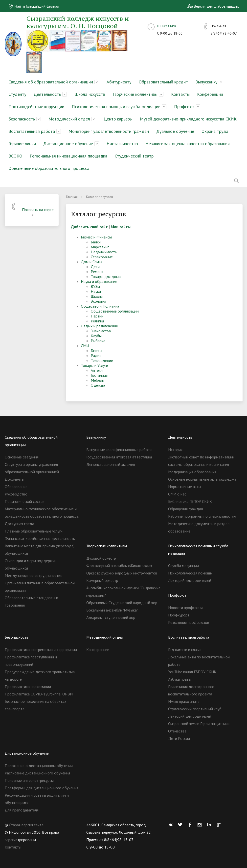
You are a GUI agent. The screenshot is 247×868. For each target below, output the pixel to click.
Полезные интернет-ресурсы (29, 780)
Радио (96, 355)
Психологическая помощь (190, 573)
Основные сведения (22, 457)
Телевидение (102, 360)
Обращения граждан (186, 509)
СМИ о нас (177, 494)
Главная (72, 197)
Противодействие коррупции (36, 107)
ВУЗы (95, 286)
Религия (97, 321)
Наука (96, 291)
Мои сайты (121, 227)
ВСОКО (15, 156)
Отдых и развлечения (99, 326)
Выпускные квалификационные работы (119, 450)
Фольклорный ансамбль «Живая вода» (119, 566)
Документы (14, 479)
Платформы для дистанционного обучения (41, 788)
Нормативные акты (185, 487)
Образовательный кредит (163, 82)
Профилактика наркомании (28, 687)
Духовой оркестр (101, 558)
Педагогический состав (25, 501)
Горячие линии (22, 144)
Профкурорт (179, 615)
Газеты (96, 351)
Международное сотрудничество (34, 575)
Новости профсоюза (186, 608)
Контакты (180, 94)
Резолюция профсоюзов (189, 622)
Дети (95, 267)
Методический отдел (69, 119)
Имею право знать (184, 701)
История (175, 450)
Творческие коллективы (135, 94)
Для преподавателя (22, 810)
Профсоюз (184, 107)
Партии (97, 316)
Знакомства (101, 331)
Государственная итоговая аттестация (119, 457)
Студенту (17, 94)
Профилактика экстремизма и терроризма (41, 650)
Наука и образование (99, 281)
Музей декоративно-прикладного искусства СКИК (188, 119)
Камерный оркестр (102, 580)
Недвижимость (104, 252)
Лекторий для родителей (190, 580)
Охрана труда (215, 131)
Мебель (97, 380)
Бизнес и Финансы (96, 237)
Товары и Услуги (94, 365)
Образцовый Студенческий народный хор (122, 603)
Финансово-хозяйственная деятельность (40, 538)
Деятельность (47, 94)
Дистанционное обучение (68, 144)
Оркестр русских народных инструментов (122, 573)
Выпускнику (206, 82)
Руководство (16, 494)
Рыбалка (98, 341)
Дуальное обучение (175, 131)
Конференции (210, 94)
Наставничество (122, 144)
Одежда (98, 385)
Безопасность (22, 119)
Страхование (102, 257)
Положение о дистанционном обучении (39, 766)
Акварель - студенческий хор (111, 617)
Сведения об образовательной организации (51, 82)
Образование (16, 487)
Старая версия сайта (26, 825)
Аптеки (97, 370)
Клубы (96, 336)
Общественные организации (115, 311)
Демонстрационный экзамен (111, 464)
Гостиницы (100, 375)
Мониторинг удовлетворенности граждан (109, 131)
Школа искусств (90, 94)
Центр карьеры (118, 119)
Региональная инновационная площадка (68, 156)
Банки (96, 242)
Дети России (179, 738)
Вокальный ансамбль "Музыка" (112, 610)
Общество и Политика (100, 306)
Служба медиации (183, 566)
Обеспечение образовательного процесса (49, 168)
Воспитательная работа (32, 131)
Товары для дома (106, 276)
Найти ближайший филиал (34, 6)
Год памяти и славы (185, 650)
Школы (97, 296)
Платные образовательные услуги (34, 531)
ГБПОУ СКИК (167, 26)
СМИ (85, 346)
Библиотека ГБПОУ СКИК (190, 501)
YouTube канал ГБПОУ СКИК (192, 672)
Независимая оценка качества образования (188, 144)
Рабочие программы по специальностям (202, 516)
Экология (98, 301)
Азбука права (179, 679)
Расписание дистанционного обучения (37, 773)
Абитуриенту (119, 82)
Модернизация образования (192, 472)
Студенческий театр (134, 156)
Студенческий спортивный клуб (195, 709)
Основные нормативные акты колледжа (202, 479)
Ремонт (97, 272)
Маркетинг (100, 247)
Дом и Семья (92, 262)
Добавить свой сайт (89, 227)
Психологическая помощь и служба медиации (116, 107)
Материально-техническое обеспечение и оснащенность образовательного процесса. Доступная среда (42, 516)
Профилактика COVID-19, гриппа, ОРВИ (39, 694)
